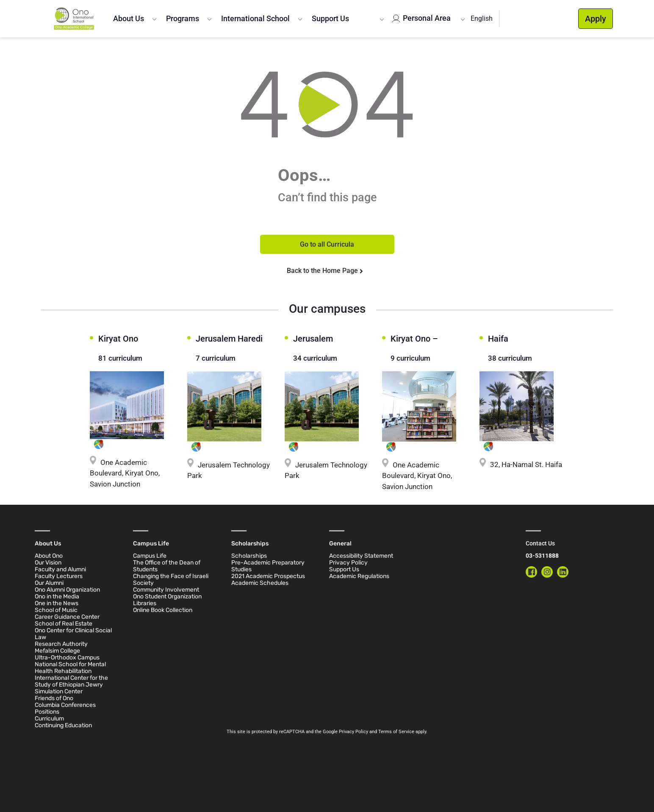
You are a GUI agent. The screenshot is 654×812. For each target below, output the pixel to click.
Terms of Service (396, 732)
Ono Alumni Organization (67, 590)
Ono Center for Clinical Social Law (73, 634)
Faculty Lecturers (59, 576)
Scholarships (249, 556)
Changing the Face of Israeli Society (171, 580)
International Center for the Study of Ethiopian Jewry (71, 681)
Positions (47, 712)
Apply (596, 19)
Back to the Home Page (323, 271)
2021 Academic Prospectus (268, 576)
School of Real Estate (64, 624)
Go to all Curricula (327, 244)
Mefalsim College (57, 651)
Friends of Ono (54, 698)
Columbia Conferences (65, 705)
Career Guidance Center (67, 617)
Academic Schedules (260, 583)
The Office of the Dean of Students (167, 566)
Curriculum (49, 719)
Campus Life (150, 556)
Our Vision (48, 563)
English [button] (482, 18)
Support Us (330, 18)
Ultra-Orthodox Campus (67, 658)
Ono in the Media (57, 596)
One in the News (57, 603)
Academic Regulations (359, 576)
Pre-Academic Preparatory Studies (268, 566)
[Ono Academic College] (74, 18)
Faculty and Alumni (60, 569)
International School (255, 18)
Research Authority (61, 644)
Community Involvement (166, 590)
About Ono (49, 556)
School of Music (56, 610)
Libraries (145, 603)
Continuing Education (63, 725)
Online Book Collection (163, 610)
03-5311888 (542, 556)
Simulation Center (59, 691)
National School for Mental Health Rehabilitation (70, 668)
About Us (129, 18)
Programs (183, 18)
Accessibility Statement (361, 556)
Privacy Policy (348, 563)
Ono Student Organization (167, 596)
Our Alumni (49, 583)
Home (49, 48)
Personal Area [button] (426, 18)
